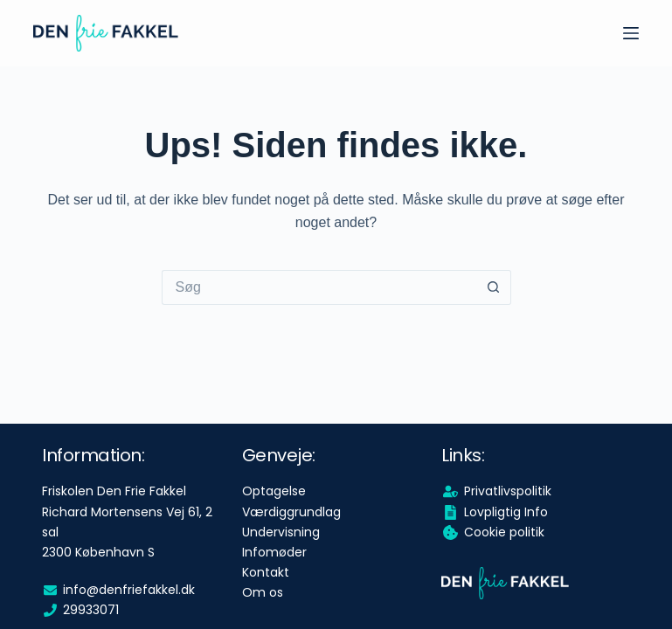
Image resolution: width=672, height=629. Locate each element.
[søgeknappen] (494, 287)
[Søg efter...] (319, 287)
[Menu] (631, 33)
